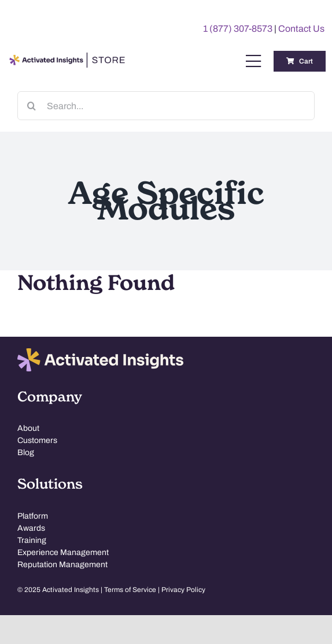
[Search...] (166, 106)
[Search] (32, 106)
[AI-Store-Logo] (66, 58)
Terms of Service (130, 590)
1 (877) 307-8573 (238, 29)
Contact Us (301, 29)
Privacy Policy (183, 590)
